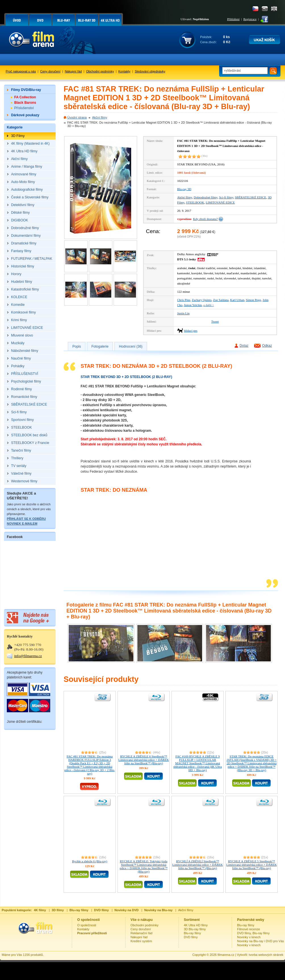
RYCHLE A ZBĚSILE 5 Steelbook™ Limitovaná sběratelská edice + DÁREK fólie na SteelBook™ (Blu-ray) (252, 865)
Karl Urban (237, 300)
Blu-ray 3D (184, 189)
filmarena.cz (226, 955)
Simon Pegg (253, 300)
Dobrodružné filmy (206, 197)
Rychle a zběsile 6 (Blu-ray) (90, 861)
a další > (208, 305)
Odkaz (267, 346)
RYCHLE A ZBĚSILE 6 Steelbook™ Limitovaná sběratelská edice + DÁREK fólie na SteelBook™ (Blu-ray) (144, 760)
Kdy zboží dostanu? (205, 219)
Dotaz (244, 346)
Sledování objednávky (150, 71)
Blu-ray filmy (193, 933)
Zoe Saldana (221, 300)
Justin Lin (183, 313)
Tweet (215, 321)
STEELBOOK (195, 202)
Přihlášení (233, 19)
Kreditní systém (141, 941)
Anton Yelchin (193, 305)
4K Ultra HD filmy (196, 925)
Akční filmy (99, 117)
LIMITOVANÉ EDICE (220, 202)
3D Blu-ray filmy (195, 929)
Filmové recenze (249, 929)
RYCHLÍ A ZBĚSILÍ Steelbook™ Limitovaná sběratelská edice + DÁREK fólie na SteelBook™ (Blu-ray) (198, 865)
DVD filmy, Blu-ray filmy (253, 933)
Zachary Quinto (202, 300)
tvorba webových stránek (266, 955)
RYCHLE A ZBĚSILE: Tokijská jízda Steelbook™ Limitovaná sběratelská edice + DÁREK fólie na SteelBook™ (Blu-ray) (144, 866)
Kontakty (124, 71)
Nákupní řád (73, 71)
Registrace (250, 19)
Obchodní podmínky (100, 71)
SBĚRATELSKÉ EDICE (250, 197)
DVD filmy (191, 937)
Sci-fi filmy (226, 197)
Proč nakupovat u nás (21, 71)
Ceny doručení (51, 71)
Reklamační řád (142, 933)
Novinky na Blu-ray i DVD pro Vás (260, 941)
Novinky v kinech (249, 937)
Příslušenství (24, 108)
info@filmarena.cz (28, 656)
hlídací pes (191, 331)
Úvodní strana (77, 117)
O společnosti (87, 925)
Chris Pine (184, 300)
